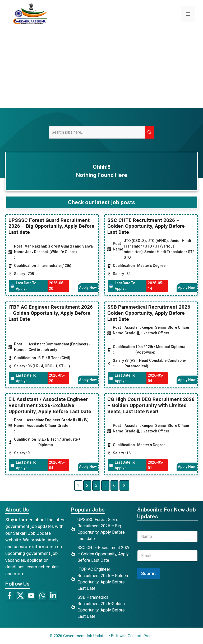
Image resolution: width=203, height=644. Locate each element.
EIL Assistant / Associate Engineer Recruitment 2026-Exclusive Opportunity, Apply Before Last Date (50, 405)
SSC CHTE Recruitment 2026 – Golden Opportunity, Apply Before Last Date (146, 226)
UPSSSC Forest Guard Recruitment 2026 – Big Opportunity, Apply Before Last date (51, 226)
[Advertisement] (101, 68)
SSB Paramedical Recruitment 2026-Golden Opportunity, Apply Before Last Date (150, 313)
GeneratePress (141, 636)
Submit (148, 573)
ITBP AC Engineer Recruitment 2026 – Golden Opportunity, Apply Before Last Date (51, 313)
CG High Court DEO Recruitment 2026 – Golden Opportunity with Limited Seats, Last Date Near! (151, 405)
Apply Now (88, 287)
